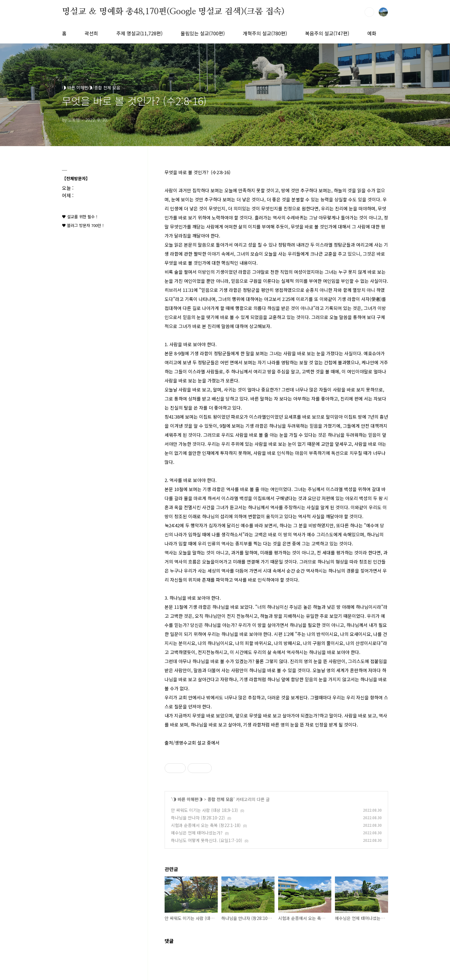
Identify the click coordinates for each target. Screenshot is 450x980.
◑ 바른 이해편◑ (187, 799)
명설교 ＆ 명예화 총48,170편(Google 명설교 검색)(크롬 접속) (173, 12)
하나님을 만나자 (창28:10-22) (198, 818)
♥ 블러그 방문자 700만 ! (83, 225)
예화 (372, 33)
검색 (369, 12)
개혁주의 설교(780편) (265, 33)
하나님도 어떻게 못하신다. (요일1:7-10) (207, 840)
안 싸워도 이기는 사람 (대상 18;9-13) (204, 810)
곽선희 (91, 33)
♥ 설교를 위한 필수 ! (80, 217)
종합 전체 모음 (220, 799)
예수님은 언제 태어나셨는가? (197, 833)
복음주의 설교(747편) (327, 33)
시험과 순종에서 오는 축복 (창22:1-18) (206, 825)
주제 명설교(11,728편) (139, 33)
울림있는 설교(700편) (203, 33)
